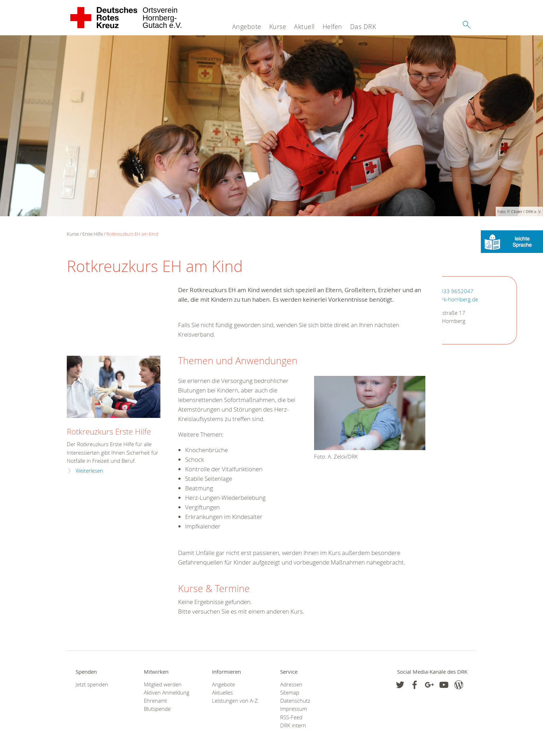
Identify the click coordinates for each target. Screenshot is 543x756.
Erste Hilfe (93, 234)
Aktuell (304, 26)
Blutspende (157, 709)
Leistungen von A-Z (235, 701)
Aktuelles (222, 693)
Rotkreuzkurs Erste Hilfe (109, 432)
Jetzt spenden (92, 684)
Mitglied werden (163, 684)
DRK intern (293, 725)
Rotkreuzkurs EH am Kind (132, 234)
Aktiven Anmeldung (167, 693)
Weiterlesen (89, 471)
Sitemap (290, 693)
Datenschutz (295, 701)
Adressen (291, 684)
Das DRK (363, 26)
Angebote (247, 26)
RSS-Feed (291, 717)
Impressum (294, 709)
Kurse (278, 26)
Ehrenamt (155, 701)
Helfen (332, 26)
